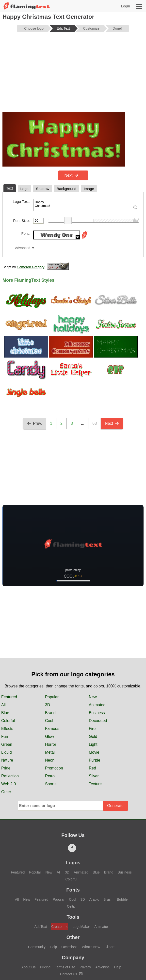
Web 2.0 (8, 784)
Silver (94, 776)
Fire (92, 729)
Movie (94, 752)
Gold (93, 736)
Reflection (10, 776)
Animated (97, 705)
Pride (6, 768)
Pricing (45, 967)
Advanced (23, 248)
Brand (50, 713)
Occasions (69, 947)
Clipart (110, 947)
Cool (49, 721)
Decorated (98, 721)
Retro (50, 776)
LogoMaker (81, 927)
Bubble (122, 899)
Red (92, 768)
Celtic (71, 906)
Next (72, 175)
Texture (95, 784)
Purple (95, 760)
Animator (101, 927)
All (3, 705)
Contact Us (71, 974)
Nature (7, 760)
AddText (41, 927)
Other (6, 792)
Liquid (7, 752)
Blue (5, 713)
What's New (91, 947)
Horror (51, 744)
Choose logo (34, 28)
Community (37, 947)
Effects (7, 729)
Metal (50, 752)
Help (54, 947)
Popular (52, 697)
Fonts (73, 890)
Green (7, 744)
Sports (51, 784)
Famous (52, 729)
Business (97, 713)
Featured (9, 697)
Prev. (34, 423)
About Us (29, 967)
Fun (5, 736)
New (93, 697)
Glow (49, 736)
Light (93, 744)
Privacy (85, 967)
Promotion (54, 768)
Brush (108, 899)
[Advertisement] (73, 75)
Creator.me (60, 927)
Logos (73, 863)
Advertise (102, 967)
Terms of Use (65, 967)
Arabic (94, 899)
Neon (50, 760)
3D (48, 705)
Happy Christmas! (86, 205)
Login (125, 6)
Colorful (8, 721)
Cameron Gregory (31, 267)
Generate (115, 806)
